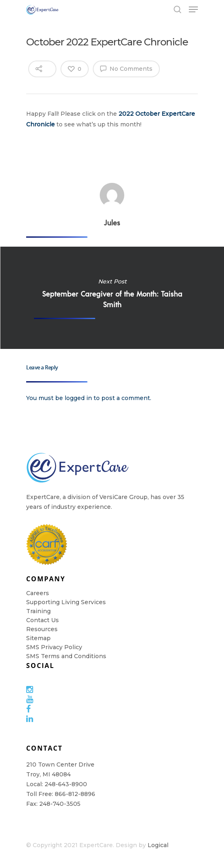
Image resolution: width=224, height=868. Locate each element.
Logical (158, 845)
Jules (112, 223)
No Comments (126, 68)
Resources (42, 629)
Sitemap (38, 638)
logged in (78, 398)
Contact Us (43, 620)
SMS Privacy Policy (54, 647)
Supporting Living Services (66, 602)
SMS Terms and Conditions (66, 656)
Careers (38, 593)
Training (38, 611)
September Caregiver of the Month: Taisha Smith (112, 298)
